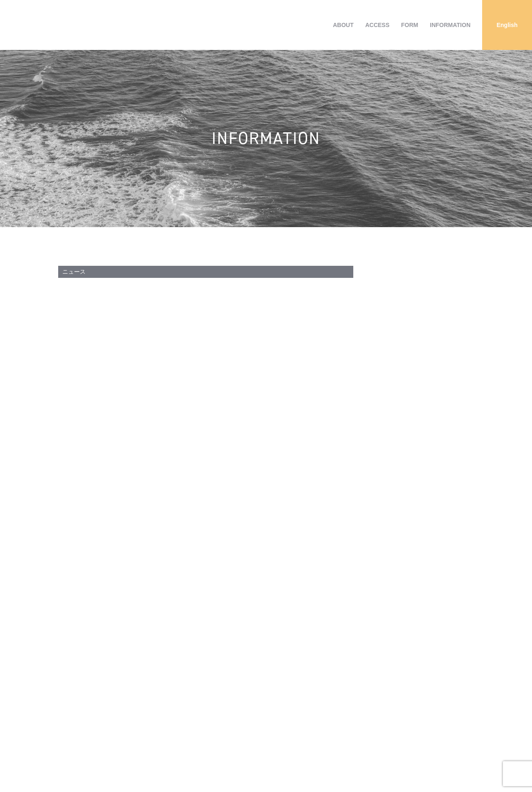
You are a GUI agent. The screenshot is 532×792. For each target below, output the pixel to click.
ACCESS (377, 25)
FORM (410, 25)
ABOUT (343, 25)
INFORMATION (450, 25)
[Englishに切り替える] (507, 25)
